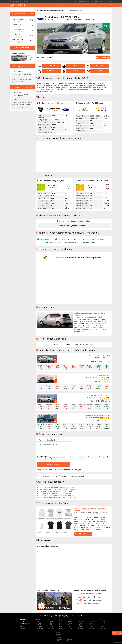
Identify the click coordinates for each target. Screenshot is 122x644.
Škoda (69, 641)
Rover (103, 621)
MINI (81, 626)
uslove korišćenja (65, 459)
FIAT (61, 621)
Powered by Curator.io (102, 587)
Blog (103, 5)
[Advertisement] (22, 146)
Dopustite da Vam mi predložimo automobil (58, 498)
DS (51, 625)
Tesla (58, 636)
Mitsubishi (92, 621)
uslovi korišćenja (25, 623)
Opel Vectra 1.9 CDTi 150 (100, 395)
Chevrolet (40, 628)
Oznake (95, 5)
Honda (61, 626)
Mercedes (92, 620)
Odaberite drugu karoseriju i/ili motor (55, 494)
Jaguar (70, 621)
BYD (40, 625)
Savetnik (63, 5)
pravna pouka (19, 1)
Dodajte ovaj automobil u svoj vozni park (57, 488)
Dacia (51, 626)
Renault (103, 620)
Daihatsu (51, 628)
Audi (40, 621)
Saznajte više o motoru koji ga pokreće (56, 492)
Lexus (81, 623)
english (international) (90, 1)
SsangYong (103, 628)
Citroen (51, 621)
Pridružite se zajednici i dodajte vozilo (74, 226)
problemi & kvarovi (62, 103)
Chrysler (51, 620)
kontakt (27, 1)
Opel (92, 625)
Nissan (92, 623)
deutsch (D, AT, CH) (105, 1)
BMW (40, 623)
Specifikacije (74, 5)
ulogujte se (42, 470)
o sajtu (12, 1)
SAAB (103, 623)
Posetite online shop (83, 534)
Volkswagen (58, 639)
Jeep (70, 623)
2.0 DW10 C (54, 110)
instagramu (97, 529)
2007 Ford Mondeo (18, 53)
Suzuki (59, 634)
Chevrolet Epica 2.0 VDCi (99, 356)
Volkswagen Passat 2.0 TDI (98, 415)
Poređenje (86, 5)
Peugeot (92, 626)
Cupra (51, 623)
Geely (61, 625)
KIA (70, 626)
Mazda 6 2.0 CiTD (102, 376)
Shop (110, 5)
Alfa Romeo (40, 620)
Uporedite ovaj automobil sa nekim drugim (57, 490)
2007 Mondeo (71, 11)
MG (81, 625)
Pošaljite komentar (54, 464)
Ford (63, 11)
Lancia (81, 620)
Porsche (92, 628)
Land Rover (81, 621)
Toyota (58, 637)
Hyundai (61, 628)
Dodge (61, 620)
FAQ (22, 626)
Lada (70, 628)
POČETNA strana (43, 11)
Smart (103, 626)
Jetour (70, 625)
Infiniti (70, 620)
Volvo (58, 641)
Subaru (58, 632)
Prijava (78, 1)
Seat (103, 625)
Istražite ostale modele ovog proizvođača (57, 496)
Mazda (81, 628)
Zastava (69, 639)
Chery (40, 626)
